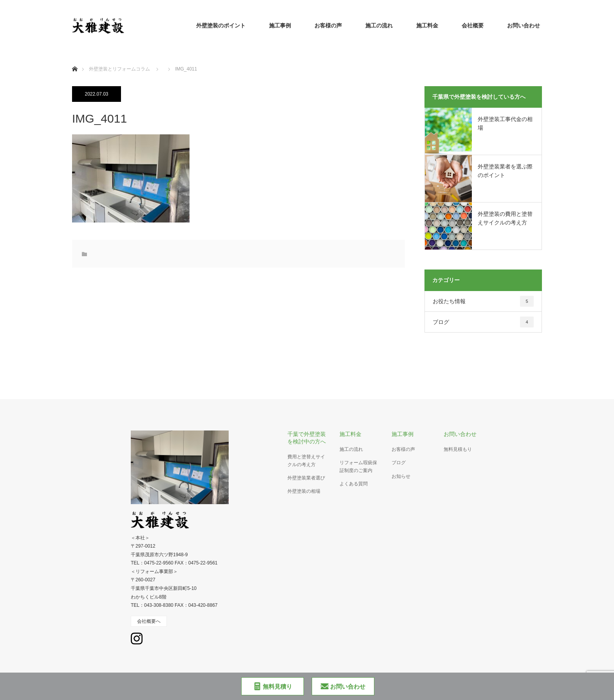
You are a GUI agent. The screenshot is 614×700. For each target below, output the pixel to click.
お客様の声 (328, 25)
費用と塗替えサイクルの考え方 (306, 460)
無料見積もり (458, 449)
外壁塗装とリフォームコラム (119, 69)
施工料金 (427, 25)
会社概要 (473, 25)
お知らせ (401, 476)
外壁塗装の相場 (304, 491)
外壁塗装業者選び (306, 478)
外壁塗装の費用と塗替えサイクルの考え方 (505, 218)
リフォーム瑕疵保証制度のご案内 (358, 466)
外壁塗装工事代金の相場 (505, 123)
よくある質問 (354, 484)
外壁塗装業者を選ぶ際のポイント (505, 171)
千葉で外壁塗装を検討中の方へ (307, 438)
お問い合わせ (524, 25)
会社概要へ (149, 621)
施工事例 (280, 25)
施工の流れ (379, 25)
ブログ (483, 322)
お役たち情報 (483, 301)
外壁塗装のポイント (221, 25)
